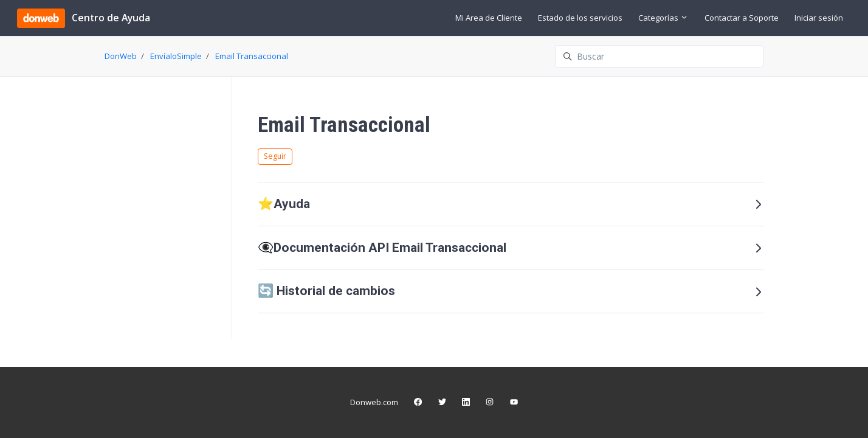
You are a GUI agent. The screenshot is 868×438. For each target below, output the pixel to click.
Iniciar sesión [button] (819, 18)
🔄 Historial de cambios (511, 291)
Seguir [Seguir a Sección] (275, 156)
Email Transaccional (252, 56)
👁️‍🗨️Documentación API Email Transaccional (511, 248)
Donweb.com (374, 402)
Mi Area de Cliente (489, 18)
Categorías (663, 18)
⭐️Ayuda (511, 204)
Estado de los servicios (580, 18)
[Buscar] (659, 56)
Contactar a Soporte (742, 18)
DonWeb (121, 56)
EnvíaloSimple (176, 56)
